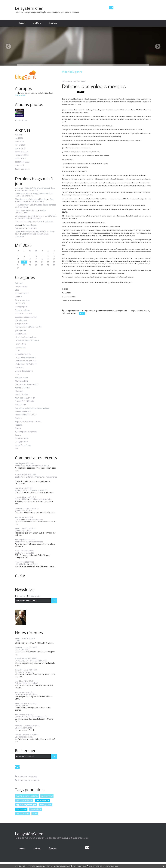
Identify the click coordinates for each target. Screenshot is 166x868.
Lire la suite (20, 95)
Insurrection (20, 344)
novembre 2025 (22, 155)
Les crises (19, 367)
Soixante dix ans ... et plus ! (26, 683)
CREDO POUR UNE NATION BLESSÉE (31, 717)
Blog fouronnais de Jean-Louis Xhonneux (32, 235)
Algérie (29, 510)
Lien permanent (70, 311)
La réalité (30, 553)
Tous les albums (21, 120)
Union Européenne (23, 445)
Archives (37, 23)
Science (18, 428)
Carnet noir (20, 228)
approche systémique (26, 805)
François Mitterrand (34, 519)
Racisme (19, 418)
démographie (45, 805)
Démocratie (20, 303)
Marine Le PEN (21, 381)
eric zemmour (47, 796)
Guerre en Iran (21, 705)
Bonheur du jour (30, 225)
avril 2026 (19, 138)
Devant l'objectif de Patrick (30, 218)
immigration (35, 809)
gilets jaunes (20, 330)
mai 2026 (19, 135)
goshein (19, 466)
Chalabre (33, 228)
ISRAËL (18, 641)
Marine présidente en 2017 (27, 384)
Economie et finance (24, 314)
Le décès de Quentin (24, 728)
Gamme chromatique (24, 222)
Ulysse (29, 531)
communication (22, 293)
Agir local (19, 283)
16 (54, 259)
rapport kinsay (143, 311)
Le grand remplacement (25, 357)
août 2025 (19, 165)
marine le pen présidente (27, 796)
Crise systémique (22, 300)
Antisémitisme (21, 287)
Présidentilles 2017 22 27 (26, 415)
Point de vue (20, 405)
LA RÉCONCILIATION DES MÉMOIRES (31, 661)
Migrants (19, 391)
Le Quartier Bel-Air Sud (28, 190)
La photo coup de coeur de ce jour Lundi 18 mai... (36, 216)
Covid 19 (19, 297)
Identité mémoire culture (26, 337)
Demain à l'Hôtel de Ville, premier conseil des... (35, 188)
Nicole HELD (20, 499)
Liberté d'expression (24, 371)
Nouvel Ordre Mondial (25, 401)
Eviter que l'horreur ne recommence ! (36, 478)
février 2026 (20, 145)
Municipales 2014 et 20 (25, 398)
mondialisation (21, 395)
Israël (17, 351)
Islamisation (20, 347)
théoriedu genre (69, 313)
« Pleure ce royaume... (24, 672)
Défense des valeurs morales (94, 86)
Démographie (21, 307)
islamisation (21, 809)
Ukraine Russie (21, 438)
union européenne (24, 800)
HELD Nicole (20, 564)
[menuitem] (22, 23)
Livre (17, 374)
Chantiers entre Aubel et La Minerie (30, 199)
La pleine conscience (24, 737)
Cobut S (18, 519)
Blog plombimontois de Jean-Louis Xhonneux (34, 195)
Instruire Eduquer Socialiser (27, 341)
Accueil (22, 23)
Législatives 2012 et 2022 (26, 361)
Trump (18, 435)
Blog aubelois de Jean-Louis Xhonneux (34, 200)
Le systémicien (29, 8)
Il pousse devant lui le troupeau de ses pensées (35, 205)
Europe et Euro (22, 324)
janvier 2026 (20, 148)
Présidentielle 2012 (23, 411)
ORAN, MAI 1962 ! (22, 650)
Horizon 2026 (21, 334)
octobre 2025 (21, 158)
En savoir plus (113, 866)
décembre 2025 (22, 152)
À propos (53, 23)
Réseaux (19, 425)
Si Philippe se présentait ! (37, 490)
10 (18, 259)
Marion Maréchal (22, 388)
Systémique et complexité (26, 432)
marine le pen (42, 800)
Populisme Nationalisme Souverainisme (32, 408)
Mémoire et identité (34, 542)
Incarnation (23, 207)
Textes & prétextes (45, 222)
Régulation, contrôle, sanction (28, 421)
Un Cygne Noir (21, 442)
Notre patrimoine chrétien (37, 466)
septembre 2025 (22, 162)
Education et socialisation (26, 317)
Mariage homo (21, 378)
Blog (17, 290)
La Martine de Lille (23, 354)
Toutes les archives (22, 169)
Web (17, 449)
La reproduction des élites (26, 694)
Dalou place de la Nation (26, 210)
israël (35, 813)
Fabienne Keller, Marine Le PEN (29, 327)
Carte (20, 576)
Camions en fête (22, 194)
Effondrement (21, 320)
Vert (17, 225)
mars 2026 (19, 142)
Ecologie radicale (22, 310)
